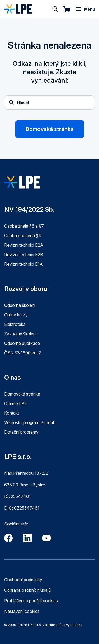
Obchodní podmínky (23, 580)
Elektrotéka (15, 324)
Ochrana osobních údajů (27, 590)
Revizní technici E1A (23, 264)
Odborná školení (20, 305)
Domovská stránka (50, 129)
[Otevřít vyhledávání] (49, 102)
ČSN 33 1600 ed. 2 (23, 353)
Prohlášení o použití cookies (31, 601)
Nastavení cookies (22, 611)
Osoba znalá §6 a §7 (24, 226)
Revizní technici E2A (24, 245)
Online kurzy (16, 315)
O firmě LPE (16, 403)
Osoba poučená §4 (23, 236)
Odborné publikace (22, 343)
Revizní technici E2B (24, 255)
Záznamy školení (20, 334)
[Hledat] (55, 9)
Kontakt (12, 413)
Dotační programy (21, 432)
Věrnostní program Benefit (29, 422)
